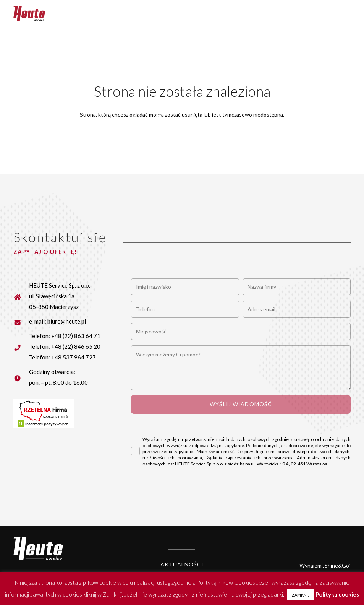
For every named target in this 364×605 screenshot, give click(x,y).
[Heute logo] (29, 13)
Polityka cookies (337, 594)
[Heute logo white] (38, 549)
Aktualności (182, 564)
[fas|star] (21, 321)
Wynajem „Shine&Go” (325, 565)
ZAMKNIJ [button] (301, 595)
